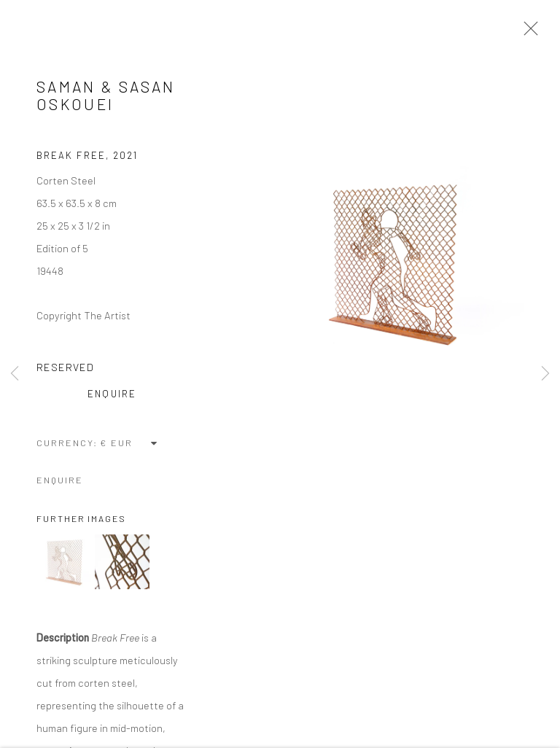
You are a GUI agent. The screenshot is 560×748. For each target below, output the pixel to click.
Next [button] (545, 374)
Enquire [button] (112, 396)
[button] (64, 564)
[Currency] (129, 445)
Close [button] (527, 33)
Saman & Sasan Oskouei (106, 97)
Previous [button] (15, 374)
